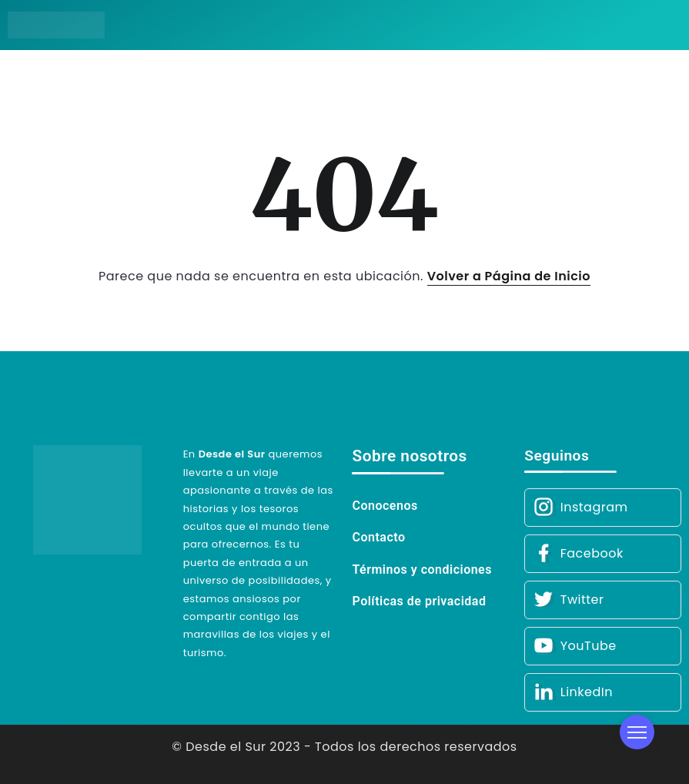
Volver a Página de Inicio (509, 276)
